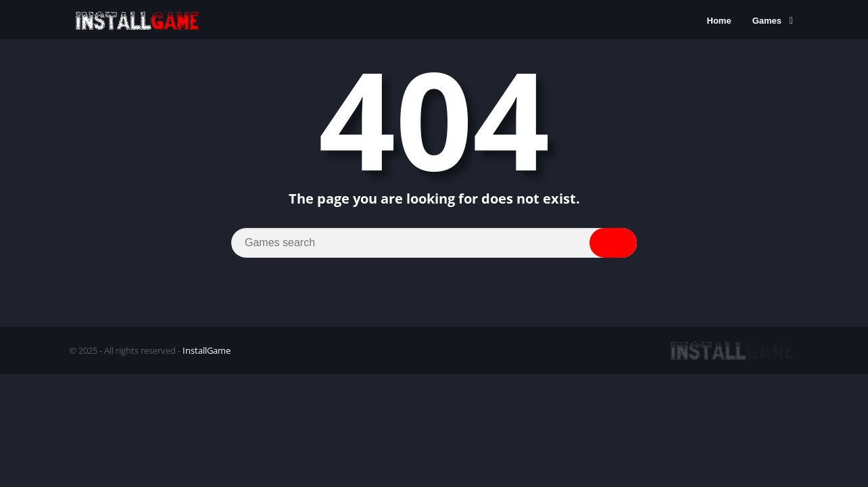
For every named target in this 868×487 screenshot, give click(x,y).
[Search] (434, 243)
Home (719, 21)
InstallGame (207, 350)
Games (767, 21)
